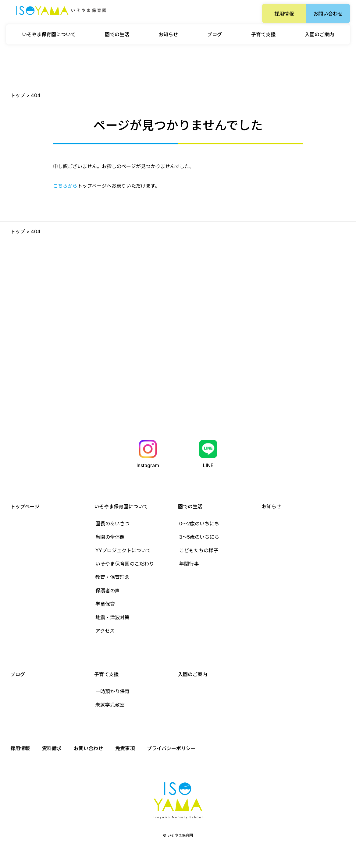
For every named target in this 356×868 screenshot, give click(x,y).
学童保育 (105, 604)
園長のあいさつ (112, 524)
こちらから (65, 186)
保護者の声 (108, 591)
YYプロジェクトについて (123, 550)
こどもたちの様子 (199, 550)
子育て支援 (106, 674)
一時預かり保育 (112, 691)
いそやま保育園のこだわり (125, 564)
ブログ (215, 34)
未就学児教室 (110, 705)
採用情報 (284, 14)
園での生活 (190, 506)
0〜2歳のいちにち (199, 524)
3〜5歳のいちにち (199, 537)
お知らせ (168, 34)
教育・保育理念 (112, 577)
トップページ (25, 506)
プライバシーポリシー (171, 748)
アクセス (105, 631)
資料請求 (52, 748)
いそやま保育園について (121, 506)
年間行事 (189, 564)
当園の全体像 (110, 537)
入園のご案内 (319, 34)
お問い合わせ (328, 14)
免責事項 (125, 748)
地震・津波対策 (112, 617)
